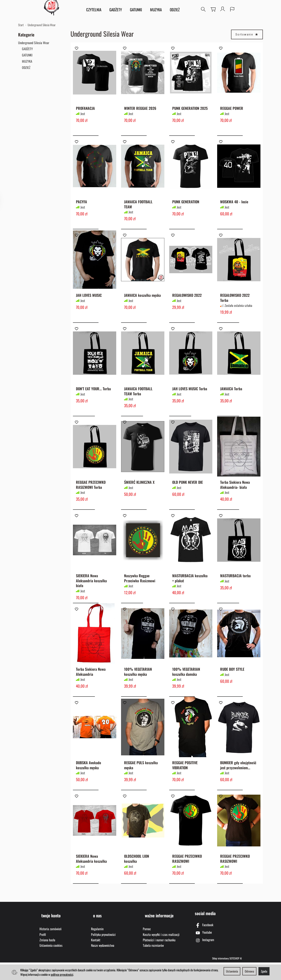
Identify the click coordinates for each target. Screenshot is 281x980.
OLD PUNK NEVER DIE (188, 494)
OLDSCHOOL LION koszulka (137, 880)
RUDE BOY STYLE (232, 686)
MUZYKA (156, 10)
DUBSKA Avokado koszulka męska (89, 784)
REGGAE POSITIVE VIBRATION (185, 784)
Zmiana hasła (47, 957)
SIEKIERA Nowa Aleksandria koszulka (91, 880)
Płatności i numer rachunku (159, 957)
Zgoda (264, 971)
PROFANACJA (85, 111)
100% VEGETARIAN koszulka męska (138, 688)
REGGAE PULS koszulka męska (141, 784)
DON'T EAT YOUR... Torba (93, 398)
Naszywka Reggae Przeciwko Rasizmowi (140, 592)
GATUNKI (136, 10)
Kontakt (96, 957)
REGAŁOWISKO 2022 (187, 302)
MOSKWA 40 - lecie (234, 206)
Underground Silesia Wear (34, 43)
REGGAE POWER (232, 111)
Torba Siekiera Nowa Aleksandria (91, 688)
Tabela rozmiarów (153, 962)
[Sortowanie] (247, 34)
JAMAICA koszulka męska (142, 302)
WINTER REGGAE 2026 (140, 111)
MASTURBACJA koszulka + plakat (190, 592)
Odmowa (249, 971)
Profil (43, 952)
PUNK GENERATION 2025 (190, 111)
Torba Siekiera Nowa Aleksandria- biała (235, 497)
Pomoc (147, 946)
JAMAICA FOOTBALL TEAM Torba (138, 401)
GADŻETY (116, 10)
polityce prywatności (62, 974)
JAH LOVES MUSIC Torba (190, 398)
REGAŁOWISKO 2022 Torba (235, 305)
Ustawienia (232, 971)
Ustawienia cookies (51, 962)
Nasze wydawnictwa (103, 962)
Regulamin (97, 946)
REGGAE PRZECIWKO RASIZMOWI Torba (91, 497)
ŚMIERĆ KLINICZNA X (139, 494)
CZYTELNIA (94, 10)
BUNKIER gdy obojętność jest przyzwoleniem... (238, 784)
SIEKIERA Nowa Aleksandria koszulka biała (91, 595)
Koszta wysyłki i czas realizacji (161, 952)
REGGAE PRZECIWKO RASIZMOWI (187, 880)
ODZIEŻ (175, 10)
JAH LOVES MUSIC (89, 302)
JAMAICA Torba (231, 398)
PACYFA (81, 206)
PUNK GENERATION (186, 206)
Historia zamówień (50, 946)
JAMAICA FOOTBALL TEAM (138, 209)
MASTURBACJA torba (235, 590)
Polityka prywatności (103, 952)
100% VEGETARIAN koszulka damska (186, 688)
